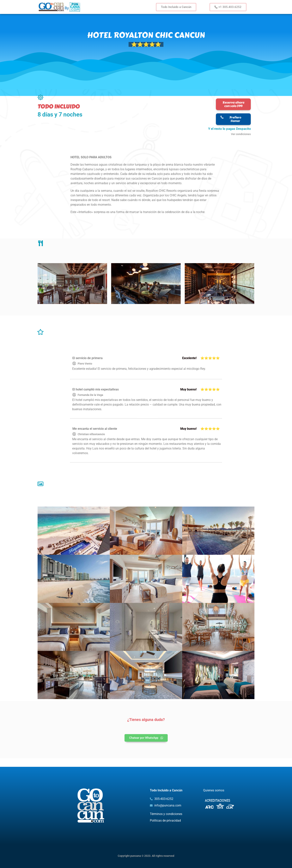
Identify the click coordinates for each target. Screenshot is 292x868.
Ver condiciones (241, 134)
